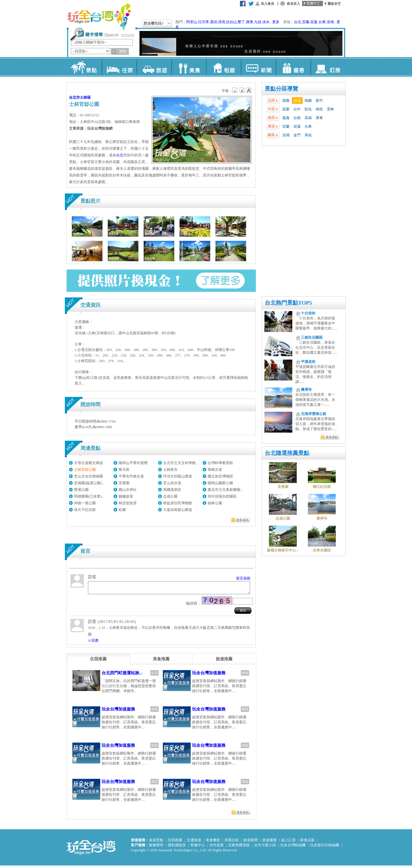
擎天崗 (124, 470)
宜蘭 (306, 22)
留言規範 (243, 578)
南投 (319, 109)
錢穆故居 (126, 496)
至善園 (124, 483)
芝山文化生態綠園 (89, 476)
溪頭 (214, 22)
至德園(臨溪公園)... (89, 483)
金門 (297, 135)
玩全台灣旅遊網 (99, 17)
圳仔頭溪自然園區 (222, 496)
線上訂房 (288, 842)
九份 (258, 22)
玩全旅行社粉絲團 (325, 848)
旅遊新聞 (251, 842)
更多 (276, 22)
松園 (122, 510)
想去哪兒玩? (154, 23)
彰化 (308, 109)
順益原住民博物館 (178, 503)
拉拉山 (231, 22)
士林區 (85, 97)
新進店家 (307, 842)
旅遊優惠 (269, 842)
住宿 (119, 67)
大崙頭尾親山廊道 (178, 510)
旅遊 (154, 67)
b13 (242, 90)
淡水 (266, 22)
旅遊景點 (156, 842)
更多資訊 (242, 520)
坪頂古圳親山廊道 (178, 476)
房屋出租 (232, 842)
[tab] (98, 661)
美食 (189, 67)
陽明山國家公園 (220, 483)
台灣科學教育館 (220, 463)
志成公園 (170, 496)
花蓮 (314, 22)
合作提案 (217, 848)
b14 (249, 90)
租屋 (223, 67)
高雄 (308, 118)
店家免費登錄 (239, 848)
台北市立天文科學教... (181, 463)
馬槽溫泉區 (172, 490)
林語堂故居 (128, 503)
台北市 (74, 97)
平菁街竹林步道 (131, 476)
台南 (297, 118)
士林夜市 (170, 470)
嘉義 (286, 118)
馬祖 (308, 135)
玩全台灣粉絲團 (293, 848)
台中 (297, 109)
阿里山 (192, 22)
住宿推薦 (175, 842)
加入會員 (268, 4)
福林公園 (215, 503)
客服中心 (198, 848)
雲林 (330, 109)
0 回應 (94, 643)
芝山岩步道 (172, 483)
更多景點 (332, 437)
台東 (322, 22)
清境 (222, 22)
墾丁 (241, 22)
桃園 (308, 100)
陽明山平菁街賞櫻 (133, 463)
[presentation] (98, 661)
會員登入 (293, 4)
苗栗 (286, 109)
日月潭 (203, 22)
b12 (235, 90)
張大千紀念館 (85, 510)
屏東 (319, 118)
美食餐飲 (213, 842)
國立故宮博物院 (220, 476)
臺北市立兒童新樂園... (225, 490)
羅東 (250, 22)
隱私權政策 (177, 848)
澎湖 (330, 22)
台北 (298, 22)
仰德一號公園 (85, 503)
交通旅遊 (194, 842)
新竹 (319, 100)
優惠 (293, 67)
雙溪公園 (81, 490)
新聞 (258, 67)
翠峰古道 (215, 470)
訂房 (328, 67)
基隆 (286, 100)
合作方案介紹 (265, 848)
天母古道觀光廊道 (89, 463)
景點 (84, 67)
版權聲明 (156, 848)
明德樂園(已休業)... (89, 496)
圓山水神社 (128, 490)
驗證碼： (193, 606)
